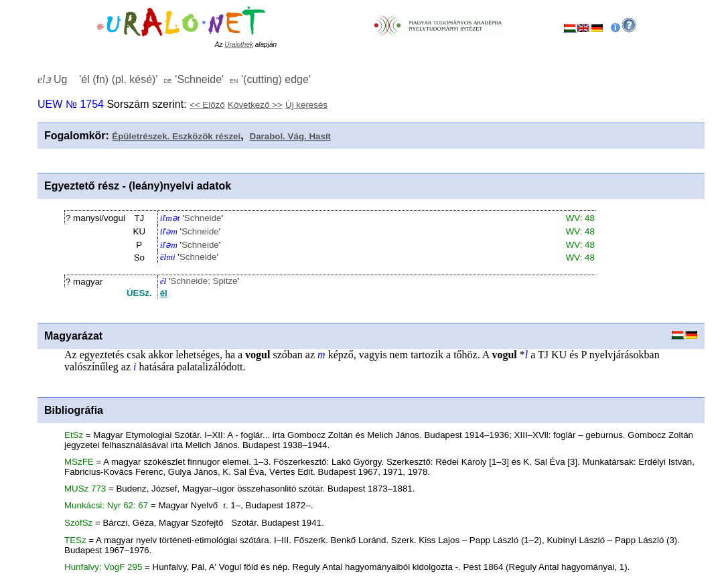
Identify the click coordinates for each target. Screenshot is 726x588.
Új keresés (306, 105)
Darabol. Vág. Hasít (290, 136)
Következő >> (255, 105)
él (164, 293)
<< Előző (207, 105)
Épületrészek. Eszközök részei (176, 136)
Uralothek (239, 45)
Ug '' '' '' (174, 79)
